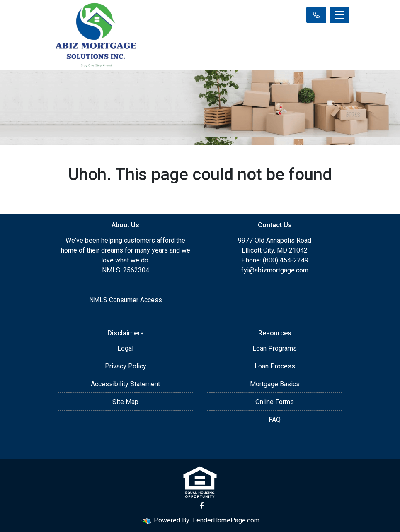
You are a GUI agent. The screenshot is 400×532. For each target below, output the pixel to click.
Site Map (125, 402)
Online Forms (275, 402)
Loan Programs (275, 348)
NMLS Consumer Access (126, 300)
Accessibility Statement (125, 384)
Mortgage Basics (275, 384)
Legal (125, 348)
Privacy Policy (126, 366)
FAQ (275, 420)
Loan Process (275, 366)
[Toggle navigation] (339, 15)
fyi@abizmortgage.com (275, 270)
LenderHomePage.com (226, 520)
